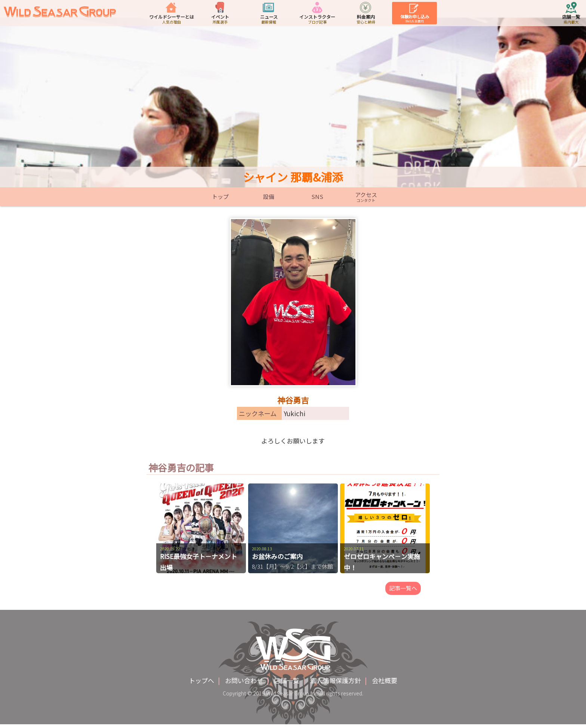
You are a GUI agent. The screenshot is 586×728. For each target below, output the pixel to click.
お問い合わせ (244, 684)
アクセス (366, 197)
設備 (269, 197)
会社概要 (385, 684)
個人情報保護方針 (336, 684)
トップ (220, 197)
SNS (317, 197)
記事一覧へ (403, 590)
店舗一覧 (287, 684)
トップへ (201, 684)
